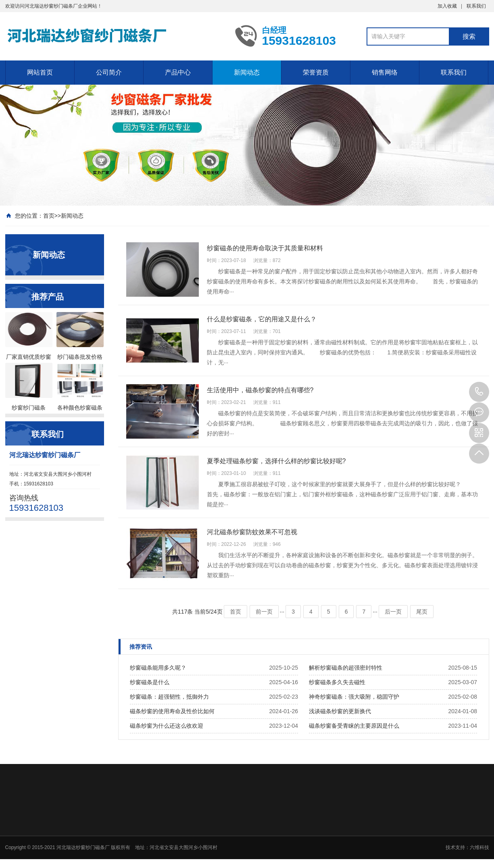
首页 (49, 216)
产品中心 (178, 72)
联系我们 (476, 6)
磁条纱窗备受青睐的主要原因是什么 (354, 726)
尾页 (422, 612)
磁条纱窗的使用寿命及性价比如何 (172, 711)
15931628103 (479, 392)
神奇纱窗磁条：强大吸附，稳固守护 (354, 697)
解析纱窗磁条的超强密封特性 (346, 668)
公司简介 (109, 72)
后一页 (393, 612)
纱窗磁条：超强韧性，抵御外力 (169, 697)
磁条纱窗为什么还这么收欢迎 (167, 726)
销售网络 (385, 72)
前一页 (264, 612)
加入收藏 (447, 6)
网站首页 (40, 72)
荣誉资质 (316, 72)
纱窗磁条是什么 (150, 682)
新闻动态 (247, 72)
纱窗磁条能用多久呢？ (158, 668)
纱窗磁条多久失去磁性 (337, 682)
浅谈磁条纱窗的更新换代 (340, 711)
